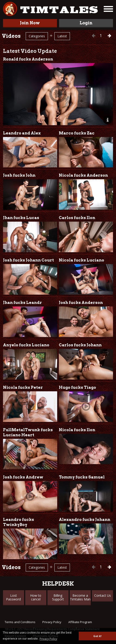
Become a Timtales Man (80, 597)
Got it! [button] (97, 636)
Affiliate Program (80, 622)
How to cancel (36, 597)
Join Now (30, 23)
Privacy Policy (52, 622)
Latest (62, 36)
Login (86, 23)
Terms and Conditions (20, 622)
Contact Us (103, 595)
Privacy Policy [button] (48, 639)
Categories (37, 36)
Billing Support (58, 597)
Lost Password (13, 597)
